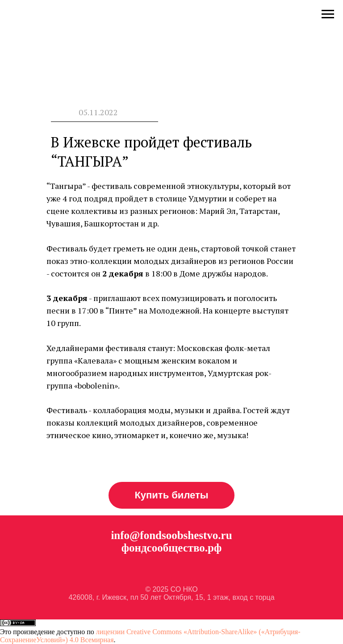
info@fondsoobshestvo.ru (171, 535)
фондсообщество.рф (172, 548)
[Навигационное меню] (328, 14)
